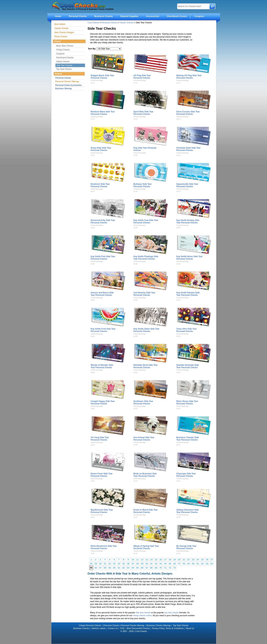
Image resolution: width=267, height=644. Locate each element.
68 (151, 568)
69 (156, 568)
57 (100, 568)
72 (170, 568)
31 (105, 564)
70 (161, 568)
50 (193, 564)
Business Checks (104, 16)
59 (110, 568)
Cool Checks (93, 23)
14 (151, 560)
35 (124, 564)
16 (161, 560)
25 (202, 560)
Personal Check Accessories (68, 85)
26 (207, 560)
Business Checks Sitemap (159, 625)
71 (165, 568)
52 (202, 564)
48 (184, 564)
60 (114, 568)
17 (165, 560)
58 (105, 568)
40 (147, 564)
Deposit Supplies (129, 16)
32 (110, 564)
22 (188, 560)
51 (198, 564)
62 (124, 568)
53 (207, 564)
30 (100, 564)
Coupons (199, 16)
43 (161, 564)
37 (133, 564)
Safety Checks (63, 62)
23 (193, 560)
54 (212, 564)
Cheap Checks (63, 50)
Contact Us (113, 628)
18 (170, 560)
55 (91, 568)
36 (128, 564)
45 (170, 564)
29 (96, 564)
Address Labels (98, 628)
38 (137, 564)
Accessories (153, 16)
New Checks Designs (64, 32)
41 (151, 564)
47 (179, 564)
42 (156, 564)
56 (96, 568)
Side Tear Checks (64, 65)
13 (147, 560)
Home (58, 16)
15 (156, 560)
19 (175, 560)
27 (212, 560)
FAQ (122, 628)
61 (119, 568)
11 (137, 560)
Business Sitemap (64, 89)
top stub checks (172, 613)
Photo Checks (61, 37)
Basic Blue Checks (65, 46)
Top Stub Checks (64, 69)
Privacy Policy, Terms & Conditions (168, 628)
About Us (190, 628)
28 (91, 564)
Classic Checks (126, 23)
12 (142, 560)
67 (147, 568)
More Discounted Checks (138, 628)
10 (133, 560)
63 (128, 568)
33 (114, 564)
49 (188, 564)
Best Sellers (60, 24)
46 (175, 564)
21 (184, 560)
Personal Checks (78, 16)
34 (119, 564)
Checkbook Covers (177, 16)
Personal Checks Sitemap (67, 81)
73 (175, 568)
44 (165, 564)
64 (133, 568)
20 (179, 560)
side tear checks (143, 613)
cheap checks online (142, 616)
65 (137, 568)
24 (198, 560)
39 (142, 564)
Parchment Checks (65, 58)
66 (142, 568)
